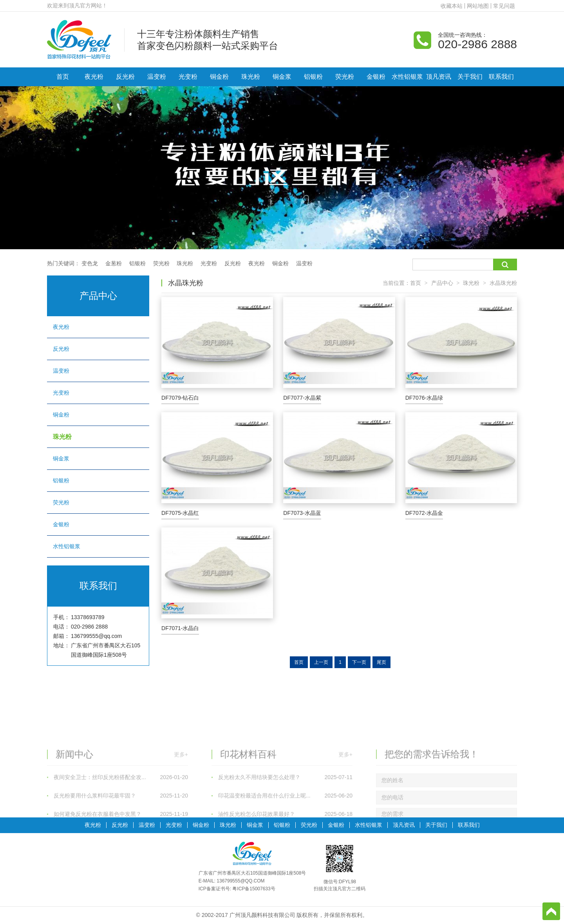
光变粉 (188, 77)
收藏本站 (452, 6)
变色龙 (90, 263)
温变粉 (157, 77)
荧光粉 (345, 77)
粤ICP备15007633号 (254, 889)
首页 (63, 77)
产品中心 (442, 283)
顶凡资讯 (439, 77)
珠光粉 (251, 77)
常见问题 (504, 6)
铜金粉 (219, 77)
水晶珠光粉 (503, 283)
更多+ (181, 807)
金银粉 (376, 77)
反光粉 (125, 77)
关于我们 (470, 77)
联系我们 (501, 77)
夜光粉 (94, 77)
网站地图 (478, 6)
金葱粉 (114, 263)
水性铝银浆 (407, 77)
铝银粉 (313, 77)
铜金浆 (282, 77)
